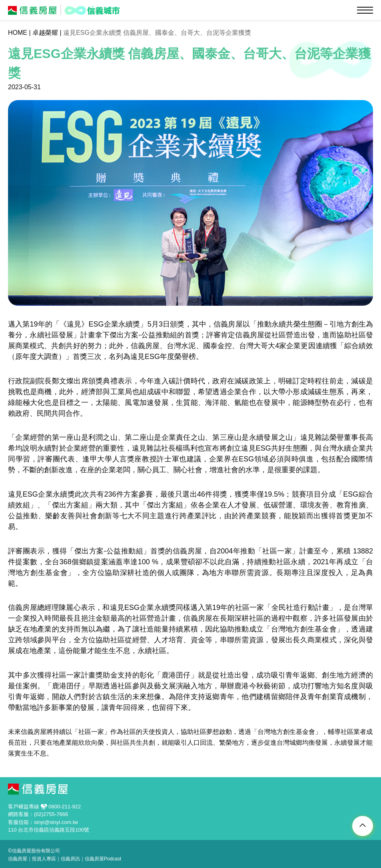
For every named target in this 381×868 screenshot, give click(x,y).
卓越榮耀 (45, 33)
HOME (18, 33)
